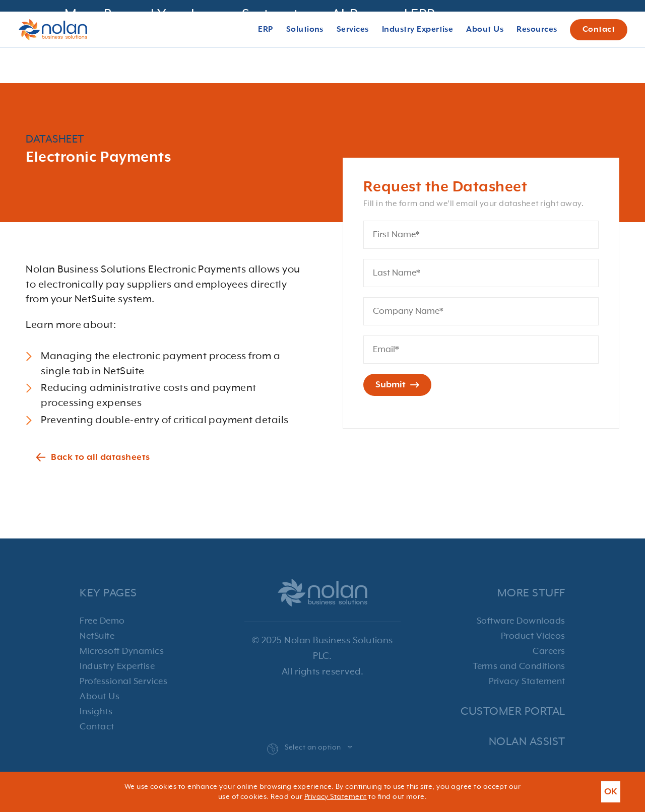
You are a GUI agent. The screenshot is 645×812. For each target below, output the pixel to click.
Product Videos (533, 636)
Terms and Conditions (519, 666)
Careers (549, 651)
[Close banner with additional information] (626, 24)
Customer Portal (513, 712)
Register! (514, 24)
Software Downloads (521, 621)
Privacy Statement (527, 682)
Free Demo (102, 621)
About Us (100, 697)
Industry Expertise (117, 666)
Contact (599, 66)
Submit (397, 385)
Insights (96, 712)
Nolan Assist (527, 742)
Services (353, 66)
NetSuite (97, 636)
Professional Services (123, 682)
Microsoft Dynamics (122, 651)
